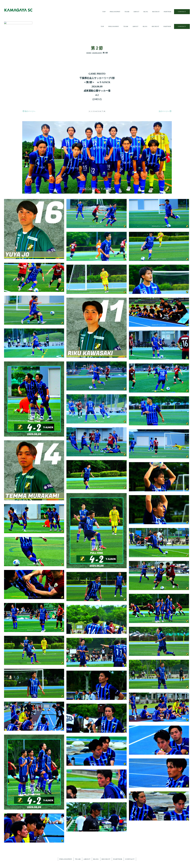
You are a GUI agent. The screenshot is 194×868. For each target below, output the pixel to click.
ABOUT (135, 12)
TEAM (126, 12)
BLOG (145, 12)
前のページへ (29, 98)
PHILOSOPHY (114, 12)
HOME (89, 40)
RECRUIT (155, 12)
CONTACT (182, 12)
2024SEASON (97, 40)
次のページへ (165, 98)
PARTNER (167, 12)
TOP (102, 12)
